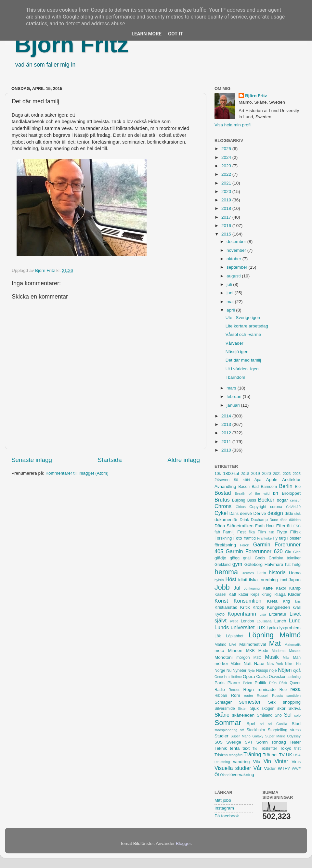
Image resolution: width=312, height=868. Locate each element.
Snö (278, 715)
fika (252, 532)
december (237, 242)
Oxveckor (277, 677)
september (238, 267)
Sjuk (254, 708)
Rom (235, 695)
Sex (272, 702)
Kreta (272, 601)
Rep (283, 690)
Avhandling (225, 486)
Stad (296, 724)
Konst (221, 601)
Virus (296, 762)
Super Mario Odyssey (283, 736)
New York (275, 664)
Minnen (235, 651)
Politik (260, 683)
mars (232, 388)
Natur (259, 664)
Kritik (245, 607)
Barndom (269, 487)
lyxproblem (290, 628)
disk (298, 514)
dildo (289, 514)
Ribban (221, 696)
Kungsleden (278, 607)
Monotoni (224, 657)
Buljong (239, 500)
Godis (260, 558)
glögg (235, 558)
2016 (227, 226)
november (237, 250)
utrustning (222, 762)
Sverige (234, 742)
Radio (220, 690)
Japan (295, 580)
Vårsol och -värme (243, 334)
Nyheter (240, 670)
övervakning (242, 775)
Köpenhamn (242, 614)
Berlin (286, 486)
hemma (226, 572)
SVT (249, 742)
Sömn (262, 742)
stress (295, 730)
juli (230, 284)
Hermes (248, 573)
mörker (221, 664)
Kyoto (220, 614)
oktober (234, 259)
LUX (261, 628)
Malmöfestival (253, 644)
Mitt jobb (223, 800)
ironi (283, 580)
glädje (220, 558)
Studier (221, 736)
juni (231, 293)
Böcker (266, 500)
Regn (248, 689)
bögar (283, 500)
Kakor (281, 588)
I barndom (235, 377)
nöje (273, 670)
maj (231, 302)
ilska (253, 580)
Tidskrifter (269, 748)
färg (282, 538)
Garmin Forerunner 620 (254, 551)
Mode (263, 651)
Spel (251, 724)
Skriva (295, 708)
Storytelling (278, 730)
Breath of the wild (252, 493)
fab (217, 532)
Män (297, 657)
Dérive (260, 513)
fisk (271, 532)
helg (296, 564)
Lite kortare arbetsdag (247, 326)
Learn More (147, 34)
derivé (246, 513)
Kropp (258, 607)
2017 (227, 217)
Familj (228, 532)
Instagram (224, 808)
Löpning (261, 635)
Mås (286, 657)
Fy (275, 538)
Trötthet (270, 755)
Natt (248, 664)
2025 (227, 149)
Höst (231, 579)
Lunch (280, 621)
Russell (262, 696)
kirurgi (267, 594)
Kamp (295, 588)
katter (243, 594)
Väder (270, 768)
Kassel (220, 594)
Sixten (242, 708)
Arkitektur (291, 480)
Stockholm (256, 730)
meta (219, 651)
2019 (227, 200)
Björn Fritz (71, 45)
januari (234, 405)
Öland (225, 775)
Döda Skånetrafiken (234, 526)
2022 (227, 174)
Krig (286, 601)
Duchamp (259, 520)
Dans (234, 514)
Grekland (222, 565)
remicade (267, 689)
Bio (298, 487)
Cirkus (241, 507)
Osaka (262, 677)
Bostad (223, 493)
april (231, 310)
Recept (234, 690)
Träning (252, 754)
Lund (295, 620)
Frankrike (264, 538)
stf (242, 730)
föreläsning (225, 545)
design (275, 513)
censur (295, 500)
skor (281, 708)
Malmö (290, 635)
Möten (236, 664)
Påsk (283, 683)
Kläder (294, 594)
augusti (234, 276)
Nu (229, 670)
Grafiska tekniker (285, 558)
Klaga (280, 594)
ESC (297, 526)
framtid (250, 538)
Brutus (222, 500)
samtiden (293, 696)
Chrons (223, 506)
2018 (227, 208)
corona (276, 507)
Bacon (244, 487)
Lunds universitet (234, 627)
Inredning (269, 580)
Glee (297, 552)
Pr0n (273, 683)
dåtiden (295, 520)
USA (297, 755)
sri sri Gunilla (274, 724)
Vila (257, 762)
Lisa (263, 614)
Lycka (272, 628)
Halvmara (274, 564)
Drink (244, 520)
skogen (268, 708)
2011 (227, 442)
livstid (234, 621)
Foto (238, 538)
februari (235, 396)
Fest (241, 532)
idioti (243, 580)
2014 (227, 416)
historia (277, 572)
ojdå (297, 670)
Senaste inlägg (32, 460)
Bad (255, 487)
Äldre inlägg (184, 460)
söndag (279, 742)
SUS (219, 742)
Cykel (221, 513)
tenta (235, 748)
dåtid (284, 520)
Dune (274, 520)
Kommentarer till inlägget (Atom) (77, 473)
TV (282, 755)
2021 (227, 183)
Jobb (222, 587)
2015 (227, 234)
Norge (220, 670)
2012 (227, 433)
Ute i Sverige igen (243, 318)
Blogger (183, 843)
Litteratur (278, 614)
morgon (243, 657)
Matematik (292, 645)
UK (289, 755)
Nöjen (285, 670)
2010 (227, 450)
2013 (227, 424)
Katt (232, 594)
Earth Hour (265, 526)
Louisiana (264, 621)
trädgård (236, 755)
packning (294, 677)
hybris (219, 580)
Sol (288, 715)
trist (297, 748)
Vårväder (234, 343)
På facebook (227, 816)
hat (288, 565)
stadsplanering (226, 730)
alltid (246, 480)
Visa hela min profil (233, 125)
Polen (248, 683)
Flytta (282, 532)
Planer (234, 683)
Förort (245, 545)
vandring (241, 762)
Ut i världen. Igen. (243, 369)
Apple (272, 480)
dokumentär (226, 520)
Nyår (251, 670)
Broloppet (291, 493)
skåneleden (243, 715)
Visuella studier (233, 768)
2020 (227, 191)
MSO (258, 657)
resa (296, 689)
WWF (296, 769)
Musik (272, 657)
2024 (227, 157)
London (247, 621)
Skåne (222, 715)
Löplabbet (235, 636)
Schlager (223, 702)
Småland (265, 715)
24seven (222, 480)
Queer (295, 683)
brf (276, 493)
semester (250, 702)
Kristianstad (226, 607)
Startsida (110, 460)
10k (218, 474)
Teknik (221, 748)
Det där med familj (243, 360)
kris (298, 601)
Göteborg (253, 564)
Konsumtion (247, 601)
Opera (249, 677)
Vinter (281, 761)
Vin (267, 761)
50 (236, 480)
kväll (297, 607)
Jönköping (252, 588)
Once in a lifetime (228, 677)
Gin (288, 552)
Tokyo (286, 748)
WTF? (284, 768)
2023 (227, 166)
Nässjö (262, 670)
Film (262, 532)
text (246, 748)
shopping (292, 702)
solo (297, 715)
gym (237, 564)
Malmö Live (225, 645)
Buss (252, 500)
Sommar (228, 723)
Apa (258, 480)
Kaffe (268, 588)
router (249, 696)
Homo (295, 573)
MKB (250, 651)
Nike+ (290, 664)
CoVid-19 (293, 507)
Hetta (261, 573)
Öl (217, 775)
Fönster (294, 538)
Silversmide (225, 708)
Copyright (258, 507)
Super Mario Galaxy (247, 736)
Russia (277, 696)
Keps (255, 594)
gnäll (247, 558)
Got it (175, 34)
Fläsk (295, 532)
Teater (295, 742)
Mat (275, 643)
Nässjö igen (237, 352)
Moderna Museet (286, 651)
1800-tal (231, 473)
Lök (218, 636)
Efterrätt (284, 526)
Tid (255, 748)
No (298, 664)
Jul (237, 588)
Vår (258, 768)
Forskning (223, 538)
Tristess (221, 755)
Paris (220, 683)
